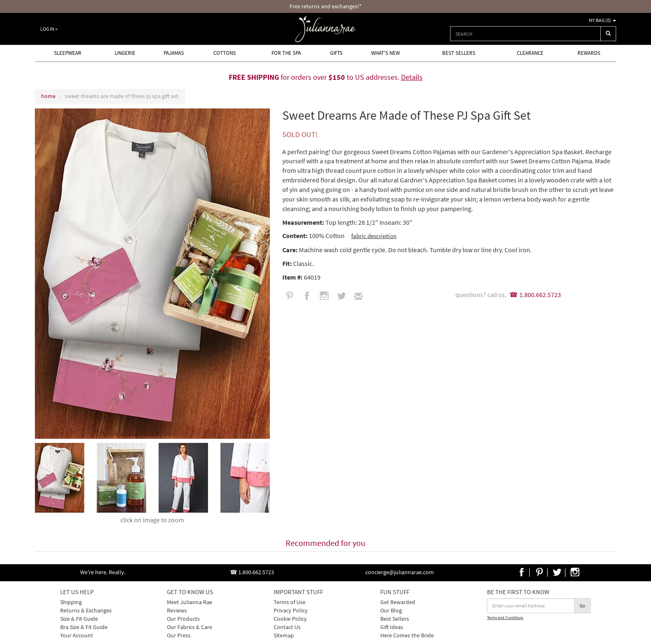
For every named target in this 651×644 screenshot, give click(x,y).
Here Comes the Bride (407, 635)
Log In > (49, 29)
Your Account (77, 635)
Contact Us (287, 627)
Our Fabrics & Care (190, 627)
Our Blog (391, 610)
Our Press (179, 635)
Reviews (177, 610)
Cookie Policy (290, 619)
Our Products (183, 619)
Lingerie (125, 53)
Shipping (71, 602)
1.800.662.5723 (540, 295)
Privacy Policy (291, 610)
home (48, 96)
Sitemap (284, 635)
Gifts (336, 53)
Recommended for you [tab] (325, 543)
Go (582, 606)
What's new (385, 53)
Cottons (225, 53)
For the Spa (286, 53)
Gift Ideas (392, 627)
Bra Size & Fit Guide (84, 627)
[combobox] (525, 34)
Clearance (530, 53)
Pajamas (174, 53)
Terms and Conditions (505, 618)
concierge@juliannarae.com (400, 572)
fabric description (374, 236)
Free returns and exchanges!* (325, 6)
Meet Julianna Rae (190, 602)
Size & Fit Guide (79, 619)
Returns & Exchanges (86, 610)
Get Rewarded (398, 602)
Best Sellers (459, 53)
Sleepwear (68, 53)
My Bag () (602, 20)
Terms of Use (290, 602)
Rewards (589, 53)
